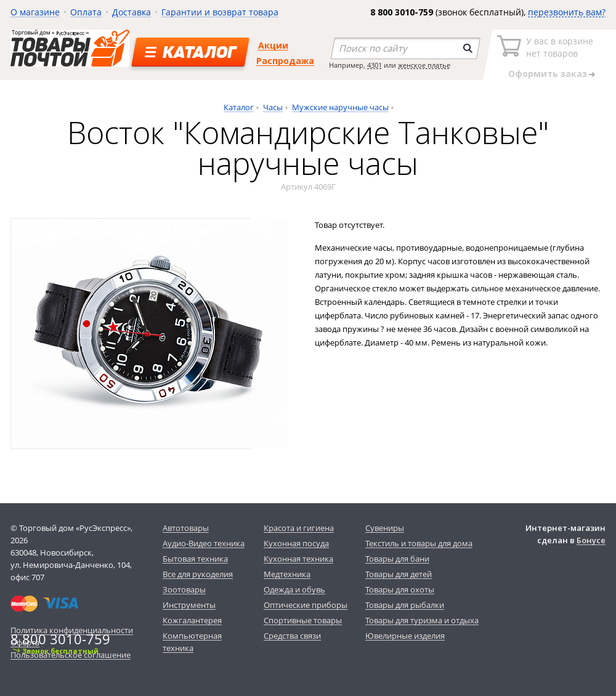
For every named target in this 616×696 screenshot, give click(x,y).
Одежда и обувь (294, 589)
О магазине (35, 12)
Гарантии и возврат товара (220, 12)
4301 (375, 65)
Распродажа (285, 61)
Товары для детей (399, 574)
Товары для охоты (400, 589)
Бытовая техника (195, 559)
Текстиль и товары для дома (419, 543)
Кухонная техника (298, 559)
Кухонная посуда (296, 543)
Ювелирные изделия (405, 636)
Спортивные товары (303, 620)
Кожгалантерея (192, 620)
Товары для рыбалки (405, 605)
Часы (273, 107)
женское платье (424, 65)
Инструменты (189, 605)
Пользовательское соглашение (71, 655)
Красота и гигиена (299, 528)
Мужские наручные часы (340, 107)
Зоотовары (184, 589)
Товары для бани (397, 559)
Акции (273, 45)
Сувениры (385, 528)
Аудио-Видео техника (204, 543)
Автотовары (186, 528)
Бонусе (591, 540)
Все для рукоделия (198, 574)
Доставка (132, 12)
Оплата (86, 12)
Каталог (239, 107)
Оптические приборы (306, 605)
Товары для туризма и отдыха (422, 620)
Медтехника (287, 574)
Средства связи (292, 636)
